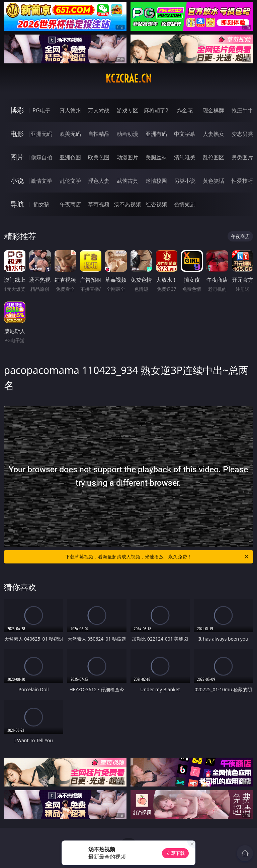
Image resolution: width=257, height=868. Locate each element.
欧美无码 (70, 134)
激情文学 (41, 181)
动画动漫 (127, 134)
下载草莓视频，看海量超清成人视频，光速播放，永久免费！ (157, 557)
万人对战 (99, 110)
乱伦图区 (213, 157)
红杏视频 (156, 204)
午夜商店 (70, 204)
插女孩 (41, 204)
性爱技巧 (242, 181)
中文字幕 (185, 134)
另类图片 (242, 157)
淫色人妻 (99, 181)
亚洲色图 (70, 157)
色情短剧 (185, 204)
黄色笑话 (213, 181)
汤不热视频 (127, 204)
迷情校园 (156, 181)
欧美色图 (99, 157)
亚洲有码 (156, 134)
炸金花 (185, 110)
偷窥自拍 (41, 157)
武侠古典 (127, 181)
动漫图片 (127, 157)
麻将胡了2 (156, 110)
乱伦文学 (70, 181)
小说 (17, 181)
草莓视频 (99, 204)
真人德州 (70, 110)
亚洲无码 (41, 134)
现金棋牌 (213, 110)
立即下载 (175, 853)
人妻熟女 (213, 134)
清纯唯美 (185, 157)
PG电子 (41, 110)
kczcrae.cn (128, 78)
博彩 (17, 110)
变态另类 (242, 134)
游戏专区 (127, 110)
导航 (17, 204)
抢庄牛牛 (242, 110)
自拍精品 (99, 134)
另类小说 (185, 181)
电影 (17, 134)
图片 (17, 157)
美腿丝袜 (156, 157)
